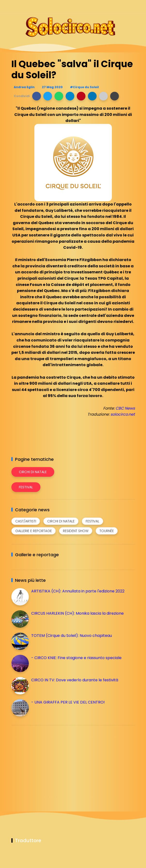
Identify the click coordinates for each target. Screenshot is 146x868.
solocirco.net (123, 414)
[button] (37, 96)
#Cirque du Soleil (84, 87)
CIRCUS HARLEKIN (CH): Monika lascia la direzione (77, 613)
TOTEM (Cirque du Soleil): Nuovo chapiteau (72, 636)
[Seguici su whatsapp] (123, 7)
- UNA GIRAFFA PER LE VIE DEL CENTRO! (68, 702)
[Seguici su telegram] (115, 7)
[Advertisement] (48, 763)
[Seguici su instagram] (106, 7)
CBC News (125, 408)
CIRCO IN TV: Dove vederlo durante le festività (75, 680)
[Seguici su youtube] (132, 7)
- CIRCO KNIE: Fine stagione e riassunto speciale (76, 658)
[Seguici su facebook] (98, 7)
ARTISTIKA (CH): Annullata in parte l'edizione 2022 (78, 591)
